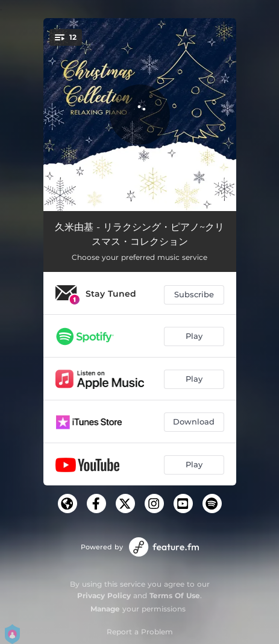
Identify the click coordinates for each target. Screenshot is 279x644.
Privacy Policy (104, 595)
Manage (105, 609)
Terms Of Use (175, 595)
